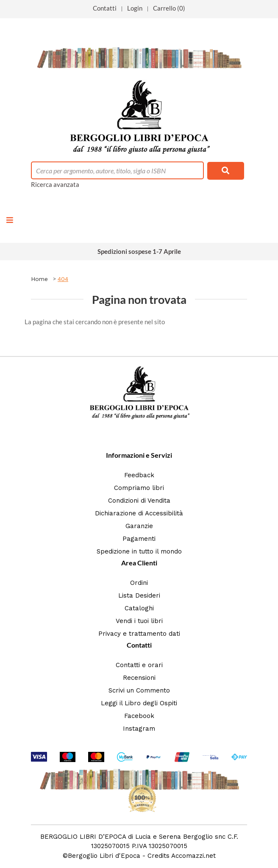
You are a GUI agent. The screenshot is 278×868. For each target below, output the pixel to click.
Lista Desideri (139, 595)
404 (63, 279)
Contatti (105, 8)
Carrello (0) (169, 8)
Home (39, 279)
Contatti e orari (139, 665)
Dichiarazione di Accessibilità (139, 513)
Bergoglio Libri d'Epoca (104, 856)
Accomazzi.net (193, 856)
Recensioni (139, 678)
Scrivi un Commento (139, 690)
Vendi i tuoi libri (139, 621)
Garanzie (139, 526)
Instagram (139, 729)
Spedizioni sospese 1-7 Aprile (139, 251)
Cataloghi (139, 608)
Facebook (139, 716)
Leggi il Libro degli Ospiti (139, 703)
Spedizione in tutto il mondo (139, 551)
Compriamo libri (139, 488)
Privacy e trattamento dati (139, 634)
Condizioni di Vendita (139, 501)
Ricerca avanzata (55, 184)
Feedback (139, 475)
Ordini (139, 583)
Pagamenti (139, 539)
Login (135, 8)
